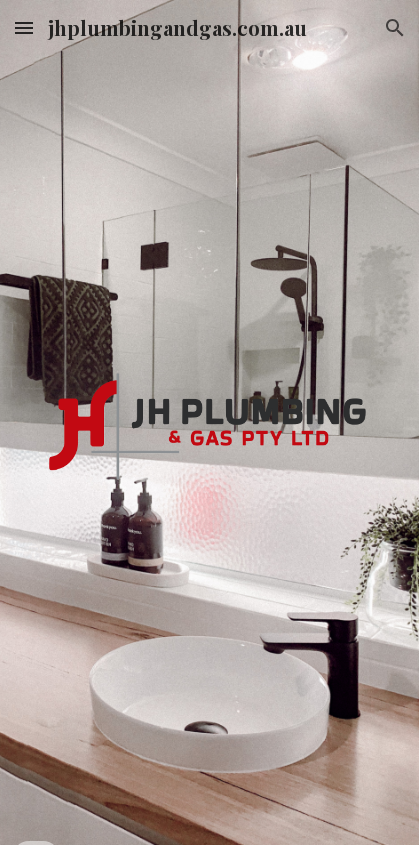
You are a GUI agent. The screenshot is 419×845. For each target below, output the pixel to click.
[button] (24, 27)
